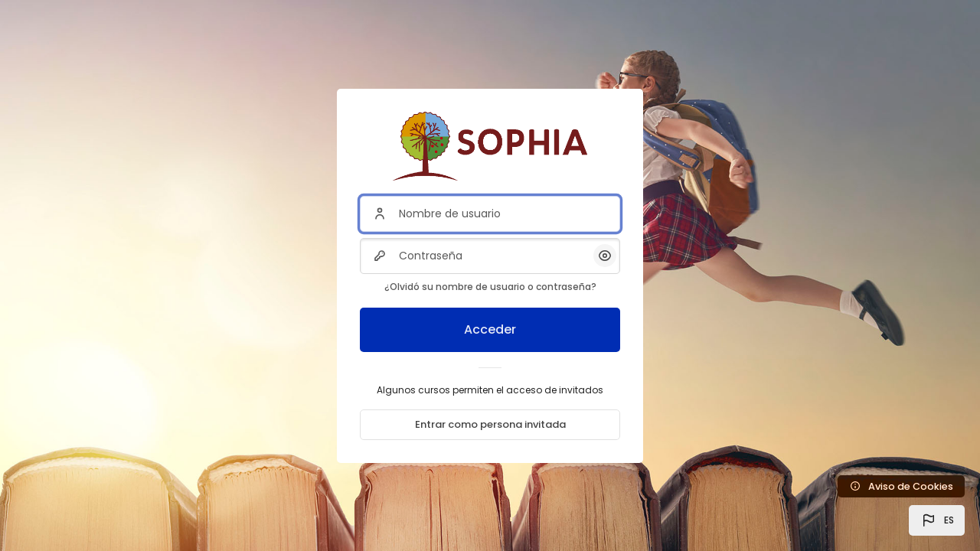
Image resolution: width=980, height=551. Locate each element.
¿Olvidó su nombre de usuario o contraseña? (490, 287)
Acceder (490, 329)
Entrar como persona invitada (490, 424)
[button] (937, 520)
